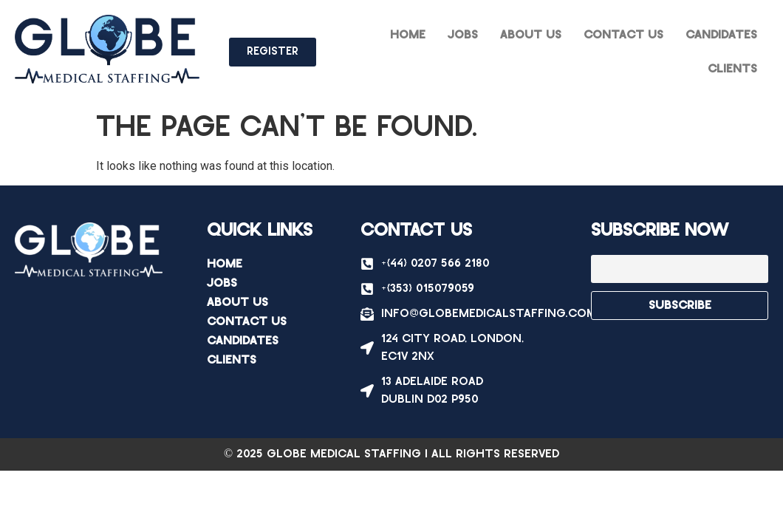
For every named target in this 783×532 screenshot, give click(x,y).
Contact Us (623, 35)
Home (408, 35)
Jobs (463, 35)
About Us (531, 35)
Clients (732, 69)
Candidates (721, 35)
